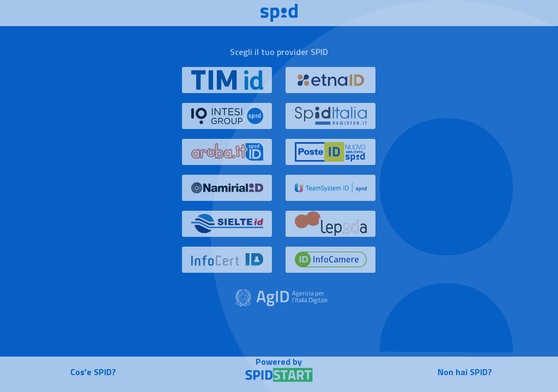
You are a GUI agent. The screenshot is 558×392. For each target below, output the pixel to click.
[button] (227, 85)
